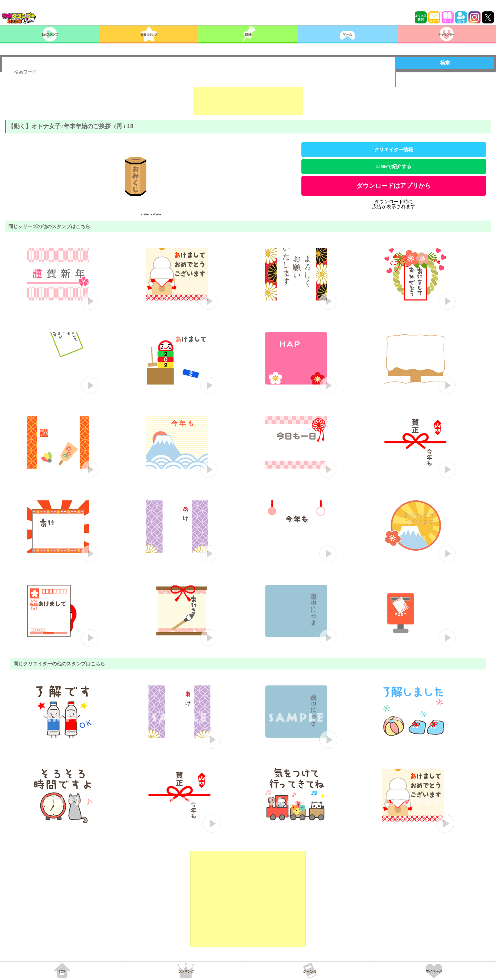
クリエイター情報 (394, 150)
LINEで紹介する (394, 166)
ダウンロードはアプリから (394, 186)
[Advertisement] (248, 98)
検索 (445, 63)
